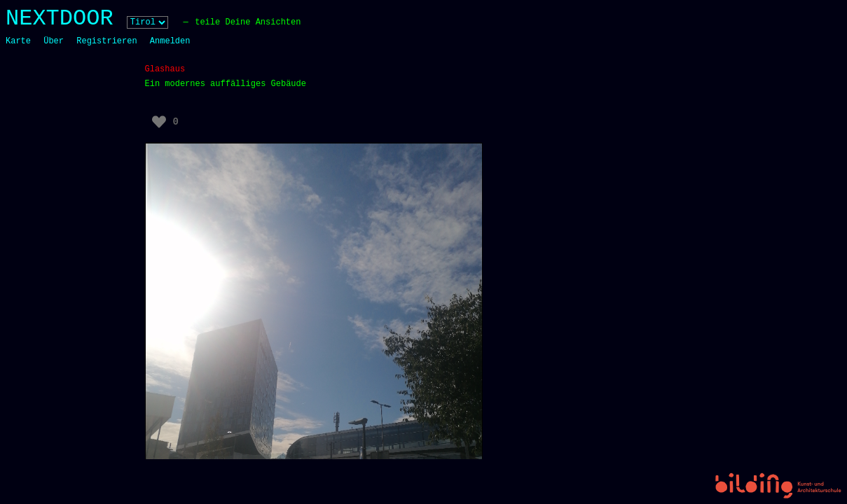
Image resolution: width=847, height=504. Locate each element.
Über (54, 41)
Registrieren (106, 41)
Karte (18, 41)
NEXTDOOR (60, 19)
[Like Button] (159, 122)
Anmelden (170, 41)
